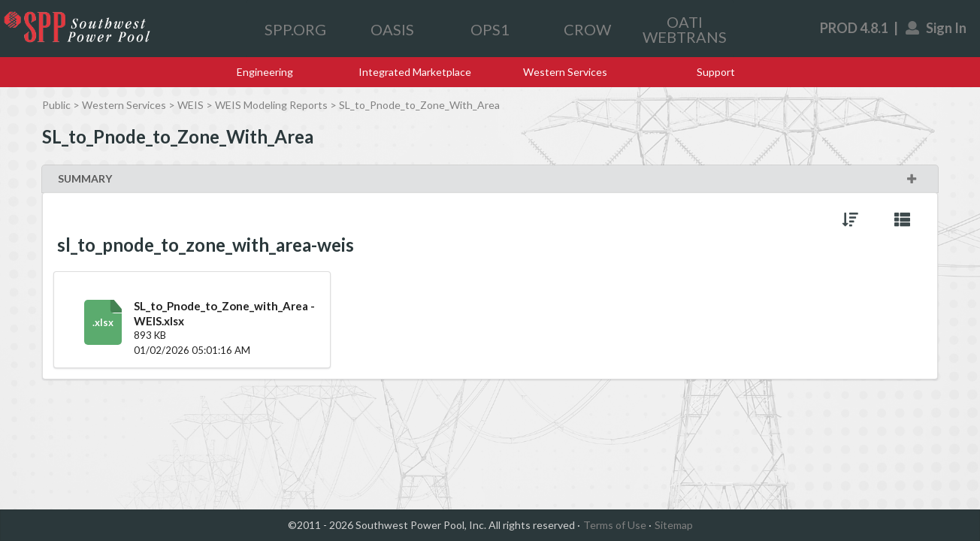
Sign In (937, 28)
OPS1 (490, 29)
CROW (587, 29)
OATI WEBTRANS (685, 29)
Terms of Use (615, 525)
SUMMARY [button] (488, 178)
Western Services (565, 72)
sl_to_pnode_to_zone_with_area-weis (206, 245)
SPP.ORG (295, 29)
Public (56, 105)
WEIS (191, 105)
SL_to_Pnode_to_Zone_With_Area (419, 105)
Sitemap (674, 525)
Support (716, 72)
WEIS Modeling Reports (271, 105)
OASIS (392, 29)
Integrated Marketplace (415, 72)
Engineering (265, 72)
